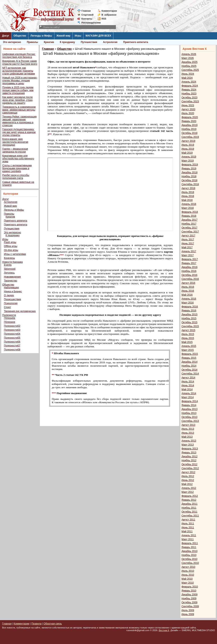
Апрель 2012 (189, 488)
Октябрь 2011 (189, 512)
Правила (36, 624)
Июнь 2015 (188, 338)
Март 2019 (188, 161)
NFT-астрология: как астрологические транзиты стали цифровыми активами (19, 71)
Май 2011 (187, 531)
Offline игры (11, 246)
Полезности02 (12, 326)
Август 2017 (188, 236)
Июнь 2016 (188, 291)
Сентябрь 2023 (190, 102)
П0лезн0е (10, 318)
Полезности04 (12, 334)
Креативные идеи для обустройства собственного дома (18, 159)
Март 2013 (188, 445)
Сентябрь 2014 (190, 374)
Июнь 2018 (188, 196)
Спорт (7, 307)
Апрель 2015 (189, 346)
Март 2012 (188, 492)
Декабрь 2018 (189, 173)
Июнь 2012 (188, 480)
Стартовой (87, 15)
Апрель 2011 (189, 535)
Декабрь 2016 (189, 267)
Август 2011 (188, 520)
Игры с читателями (15, 254)
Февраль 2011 (190, 543)
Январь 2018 (189, 216)
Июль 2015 (188, 334)
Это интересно (12, 42)
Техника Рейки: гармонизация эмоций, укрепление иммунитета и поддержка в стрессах (19, 121)
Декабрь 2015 (189, 315)
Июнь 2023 (188, 105)
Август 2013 (188, 425)
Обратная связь (53, 624)
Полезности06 (12, 342)
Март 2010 (188, 583)
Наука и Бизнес (13, 291)
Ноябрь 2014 (189, 366)
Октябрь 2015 (189, 322)
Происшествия (12, 299)
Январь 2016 (189, 311)
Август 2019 (188, 141)
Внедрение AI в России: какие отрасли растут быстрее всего (20, 62)
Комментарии (109, 11)
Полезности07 (12, 346)
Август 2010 (188, 567)
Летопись (9, 273)
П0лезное (10, 322)
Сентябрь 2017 (190, 232)
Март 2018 (188, 208)
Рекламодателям (89, 23)
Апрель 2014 (189, 393)
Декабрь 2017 (189, 220)
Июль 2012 (188, 476)
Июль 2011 (188, 524)
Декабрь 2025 (189, 62)
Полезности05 (12, 338)
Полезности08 (12, 350)
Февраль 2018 (190, 212)
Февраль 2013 (190, 449)
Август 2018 (188, 188)
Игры (78, 36)
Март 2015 (188, 350)
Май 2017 (187, 247)
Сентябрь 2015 (190, 326)
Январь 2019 (189, 169)
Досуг (6, 36)
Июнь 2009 (188, 614)
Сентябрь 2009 (190, 606)
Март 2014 (188, 397)
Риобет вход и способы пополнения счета (16, 177)
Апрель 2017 (189, 251)
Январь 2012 (189, 500)
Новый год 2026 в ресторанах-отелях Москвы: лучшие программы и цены (20, 81)
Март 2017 (188, 255)
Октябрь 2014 (189, 370)
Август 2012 (188, 472)
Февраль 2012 (190, 496)
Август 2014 (188, 378)
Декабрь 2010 (189, 551)
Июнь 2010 (188, 575)
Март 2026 (188, 58)
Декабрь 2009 (189, 595)
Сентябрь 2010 (190, 563)
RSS (104, 19)
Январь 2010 (189, 591)
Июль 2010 (188, 571)
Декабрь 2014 (189, 362)
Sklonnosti (10, 269)
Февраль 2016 (190, 307)
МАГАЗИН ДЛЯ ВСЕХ (98, 36)
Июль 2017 (188, 240)
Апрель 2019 (189, 157)
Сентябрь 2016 (190, 279)
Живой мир (63, 36)
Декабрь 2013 (189, 409)
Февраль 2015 (190, 354)
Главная (86, 11)
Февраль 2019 (190, 165)
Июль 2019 (188, 145)
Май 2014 (187, 389)
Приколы (32, 42)
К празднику (67, 42)
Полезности (9, 315)
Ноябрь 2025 (189, 66)
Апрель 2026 (189, 54)
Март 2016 (188, 303)
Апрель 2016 (189, 299)
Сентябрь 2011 (190, 516)
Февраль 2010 (190, 587)
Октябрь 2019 (189, 133)
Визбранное (109, 15)
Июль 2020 (188, 113)
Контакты (87, 19)
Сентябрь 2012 (190, 468)
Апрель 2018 (189, 204)
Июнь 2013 (188, 433)
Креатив (49, 42)
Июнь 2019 (188, 149)
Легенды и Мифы (41, 36)
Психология (11, 303)
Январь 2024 (189, 90)
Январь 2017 (189, 263)
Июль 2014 (188, 382)
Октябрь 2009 (189, 602)
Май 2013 (187, 437)
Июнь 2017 (188, 244)
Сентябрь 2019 (190, 137)
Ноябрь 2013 (189, 413)
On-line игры (11, 250)
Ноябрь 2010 (189, 555)
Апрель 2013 (189, 441)
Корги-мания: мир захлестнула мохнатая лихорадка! (15, 142)
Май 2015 (187, 342)
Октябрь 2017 (189, 228)
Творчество (10, 281)
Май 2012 (187, 484)
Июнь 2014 (188, 386)
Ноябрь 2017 (189, 224)
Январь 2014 (189, 405)
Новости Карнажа (12, 262)
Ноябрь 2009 (189, 599)
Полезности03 (12, 330)
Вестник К (164, 630)
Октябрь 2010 (189, 559)
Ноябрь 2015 (189, 318)
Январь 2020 (189, 121)
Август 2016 (188, 283)
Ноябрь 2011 (189, 508)
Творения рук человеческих (20, 311)
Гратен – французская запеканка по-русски (15, 150)
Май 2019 (187, 153)
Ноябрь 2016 (189, 271)
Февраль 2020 (190, 117)
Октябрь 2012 (189, 464)
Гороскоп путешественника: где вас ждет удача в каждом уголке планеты (19, 132)
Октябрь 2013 (189, 417)
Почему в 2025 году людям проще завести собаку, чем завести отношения (18, 90)
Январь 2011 (189, 547)
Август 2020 (188, 109)
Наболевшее (11, 288)
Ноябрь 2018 (189, 176)
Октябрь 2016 (189, 275)
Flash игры (10, 242)
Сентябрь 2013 (190, 421)
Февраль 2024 (190, 86)
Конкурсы (9, 258)
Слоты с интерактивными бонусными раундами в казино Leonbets (17, 168)
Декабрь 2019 (189, 125)
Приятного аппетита (136, 42)
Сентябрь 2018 (190, 184)
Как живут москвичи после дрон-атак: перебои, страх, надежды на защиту (18, 100)
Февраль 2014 (190, 401)
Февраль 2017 (190, 259)
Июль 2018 (188, 192)
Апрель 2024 (189, 82)
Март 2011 (188, 539)
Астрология (110, 42)
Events (8, 265)
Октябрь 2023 (189, 98)
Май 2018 (187, 200)
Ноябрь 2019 (189, 129)
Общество (20, 36)
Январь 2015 (189, 358)
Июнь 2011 (188, 528)
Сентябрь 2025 (190, 70)
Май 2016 (187, 295)
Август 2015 (188, 330)
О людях (9, 295)
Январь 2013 (189, 453)
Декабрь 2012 (189, 457)
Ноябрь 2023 (189, 94)
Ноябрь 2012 (189, 460)
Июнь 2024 (188, 74)
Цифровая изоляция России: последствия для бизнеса (19, 56)
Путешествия (89, 42)
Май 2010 (187, 579)
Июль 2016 (188, 287)
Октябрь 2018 (189, 180)
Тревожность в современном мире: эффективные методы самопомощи (19, 110)
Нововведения (12, 277)
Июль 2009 (188, 610)
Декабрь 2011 (189, 504)
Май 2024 (187, 78)
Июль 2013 (188, 429)
